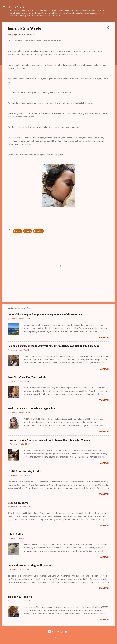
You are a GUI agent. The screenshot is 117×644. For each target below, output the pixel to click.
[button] (108, 28)
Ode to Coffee (16, 534)
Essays (28, 231)
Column (18, 231)
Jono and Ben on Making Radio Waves (29, 565)
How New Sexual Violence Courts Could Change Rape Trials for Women (49, 440)
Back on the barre (18, 503)
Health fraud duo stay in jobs (24, 471)
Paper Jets (16, 6)
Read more (104, 337)
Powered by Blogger (58, 632)
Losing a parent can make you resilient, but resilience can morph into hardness (53, 346)
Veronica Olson (64, 637)
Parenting (38, 231)
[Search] (113, 7)
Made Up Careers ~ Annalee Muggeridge (31, 409)
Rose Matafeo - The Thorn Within (27, 377)
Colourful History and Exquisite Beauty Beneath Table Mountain (45, 314)
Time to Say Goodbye (20, 597)
